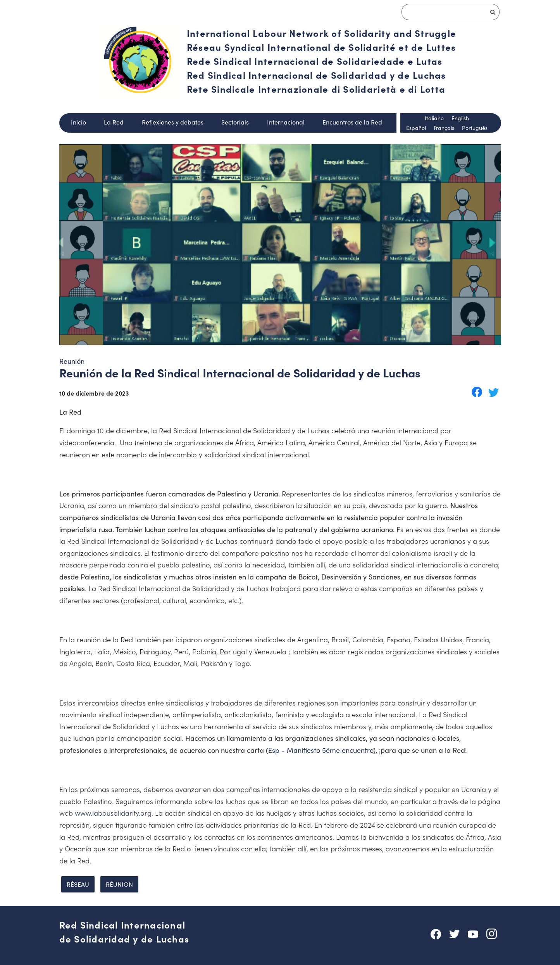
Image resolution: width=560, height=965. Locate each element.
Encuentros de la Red (352, 122)
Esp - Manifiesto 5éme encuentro (321, 750)
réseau (78, 884)
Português (475, 128)
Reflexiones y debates (173, 122)
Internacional (286, 122)
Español (416, 128)
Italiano (434, 118)
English (460, 118)
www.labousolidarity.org (113, 813)
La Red (114, 122)
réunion (119, 884)
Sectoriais (235, 122)
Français (444, 128)
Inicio (78, 122)
